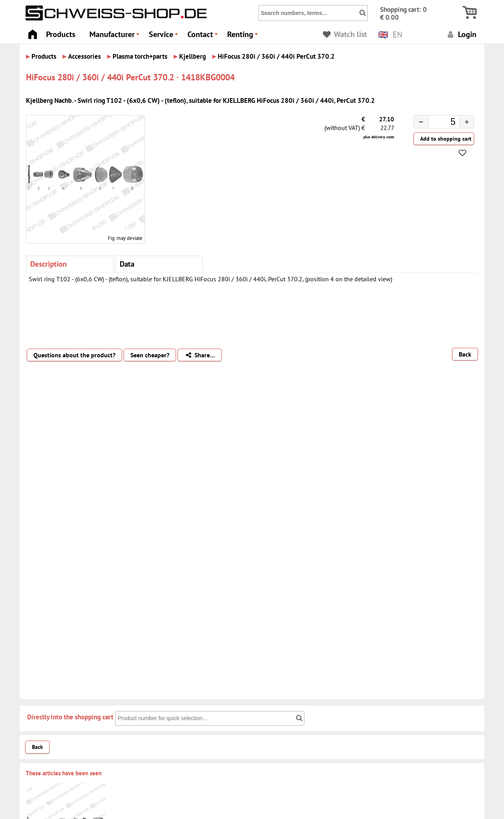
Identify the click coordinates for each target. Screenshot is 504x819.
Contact (204, 36)
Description (48, 264)
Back (465, 354)
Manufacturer (116, 36)
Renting (244, 36)
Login (461, 34)
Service (165, 36)
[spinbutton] (437, 123)
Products (61, 34)
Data (127, 264)
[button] (466, 122)
